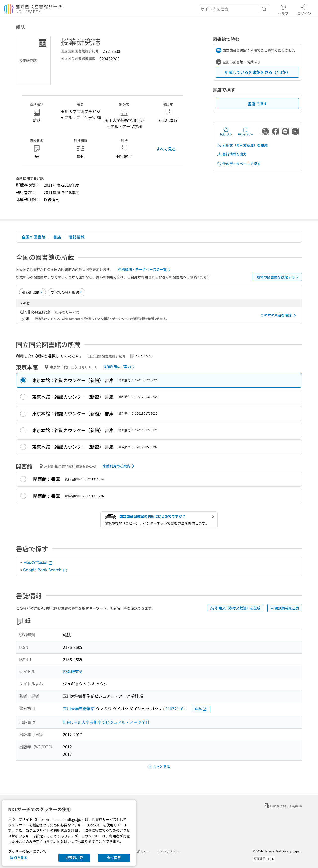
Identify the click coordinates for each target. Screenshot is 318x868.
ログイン (304, 9)
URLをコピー (246, 131)
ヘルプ (283, 9)
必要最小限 (74, 858)
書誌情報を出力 (232, 154)
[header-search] (235, 9)
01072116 (174, 709)
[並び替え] (33, 292)
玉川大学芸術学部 (79, 709)
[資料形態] (67, 292)
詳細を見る (19, 858)
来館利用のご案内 (120, 367)
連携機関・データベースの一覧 (145, 270)
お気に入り (226, 131)
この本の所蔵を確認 (279, 315)
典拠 (201, 709)
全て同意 (114, 858)
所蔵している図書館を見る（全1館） (258, 72)
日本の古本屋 (38, 562)
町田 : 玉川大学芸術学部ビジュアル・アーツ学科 (106, 722)
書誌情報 (77, 237)
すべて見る (166, 149)
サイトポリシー (169, 852)
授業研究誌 (73, 671)
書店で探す (257, 104)
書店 (57, 237)
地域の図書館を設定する (279, 277)
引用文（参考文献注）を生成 (242, 145)
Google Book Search (45, 570)
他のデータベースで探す (239, 164)
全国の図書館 (34, 237)
